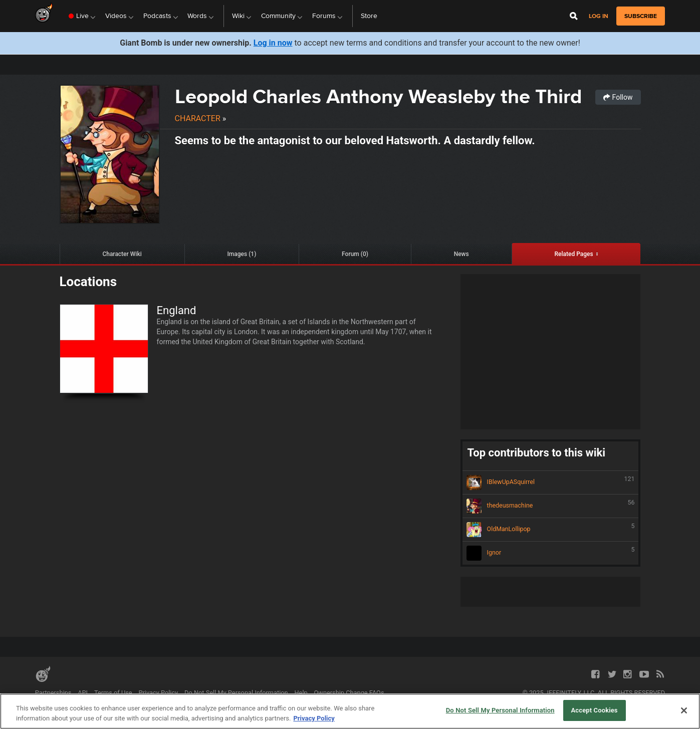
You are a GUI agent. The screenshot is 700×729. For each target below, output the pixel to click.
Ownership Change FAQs (349, 693)
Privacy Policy (158, 693)
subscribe (641, 16)
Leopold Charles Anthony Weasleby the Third (378, 96)
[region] (350, 711)
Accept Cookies (595, 710)
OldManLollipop (551, 530)
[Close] (684, 710)
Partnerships (53, 693)
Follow (618, 97)
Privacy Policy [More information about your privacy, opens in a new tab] (314, 718)
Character (198, 118)
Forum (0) (355, 254)
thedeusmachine (551, 506)
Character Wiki (122, 254)
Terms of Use (113, 693)
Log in (599, 16)
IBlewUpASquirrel (551, 482)
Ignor (551, 553)
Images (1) (242, 254)
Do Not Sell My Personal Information (236, 693)
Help (301, 693)
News (461, 254)
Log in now (273, 43)
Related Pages (573, 254)
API (83, 693)
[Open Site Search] (574, 16)
